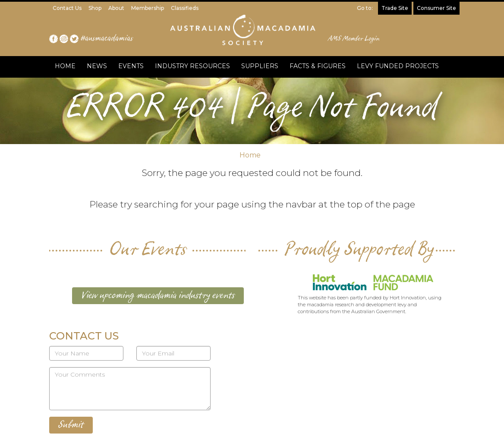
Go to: (365, 8)
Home (250, 155)
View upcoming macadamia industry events (158, 295)
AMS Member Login (354, 39)
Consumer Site (436, 8)
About (116, 8)
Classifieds (185, 8)
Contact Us (67, 8)
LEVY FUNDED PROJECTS (398, 66)
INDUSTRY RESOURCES (192, 66)
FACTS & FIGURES (318, 66)
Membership (148, 8)
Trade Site (395, 8)
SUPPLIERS (260, 66)
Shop (95, 8)
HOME (65, 66)
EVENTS (131, 66)
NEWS (97, 66)
